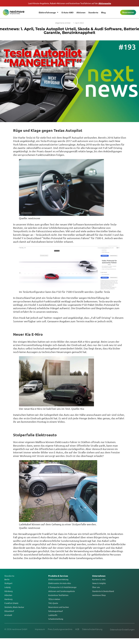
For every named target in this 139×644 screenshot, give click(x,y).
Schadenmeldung (56, 619)
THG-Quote (53, 603)
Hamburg (8, 599)
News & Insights (99, 583)
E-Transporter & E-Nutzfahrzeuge (62, 587)
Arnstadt (8, 615)
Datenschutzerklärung (92, 629)
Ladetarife (53, 615)
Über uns (96, 587)
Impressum (40, 629)
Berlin (7, 579)
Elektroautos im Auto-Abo (60, 583)
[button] (69, 81)
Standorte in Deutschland (103, 591)
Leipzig (8, 587)
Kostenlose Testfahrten (58, 595)
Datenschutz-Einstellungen (122, 629)
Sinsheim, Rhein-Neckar (14, 607)
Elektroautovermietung (58, 579)
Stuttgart (8, 583)
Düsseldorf (9, 611)
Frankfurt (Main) (11, 603)
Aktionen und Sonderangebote (62, 591)
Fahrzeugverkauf (56, 611)
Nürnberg (9, 591)
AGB (77, 629)
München (8, 595)
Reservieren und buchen (59, 607)
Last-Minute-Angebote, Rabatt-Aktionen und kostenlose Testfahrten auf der (70, 3)
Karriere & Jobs (99, 579)
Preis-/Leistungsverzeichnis (60, 629)
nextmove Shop (99, 595)
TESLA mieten (54, 599)
